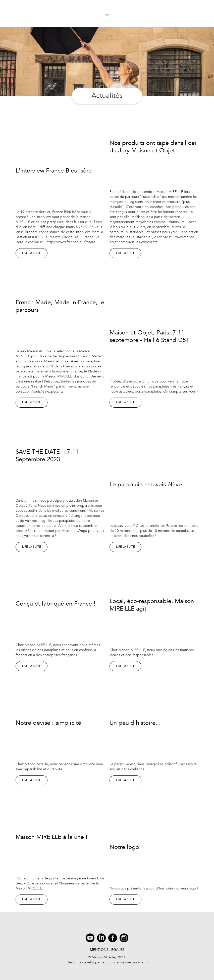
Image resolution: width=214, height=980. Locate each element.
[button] (107, 16)
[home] (107, 8)
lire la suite (32, 253)
